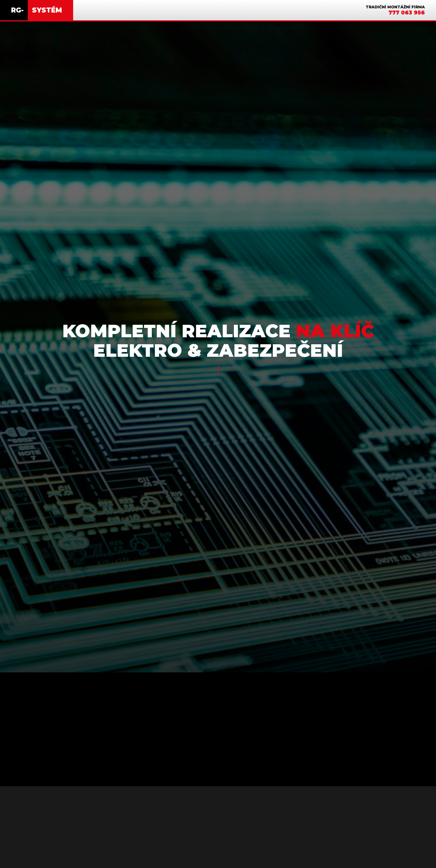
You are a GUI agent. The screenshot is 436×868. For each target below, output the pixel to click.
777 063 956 (407, 13)
